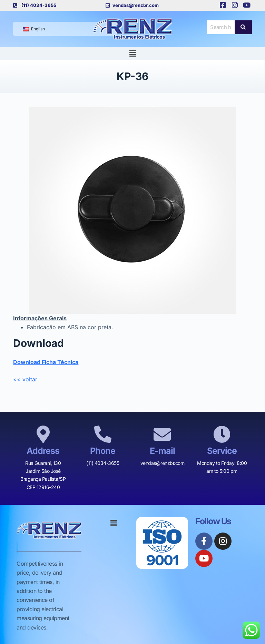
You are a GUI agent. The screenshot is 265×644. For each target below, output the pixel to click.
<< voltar (25, 379)
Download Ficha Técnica (46, 362)
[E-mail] (162, 434)
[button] (132, 53)
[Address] (43, 434)
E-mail (162, 451)
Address (43, 451)
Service (222, 451)
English (34, 29)
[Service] (222, 434)
